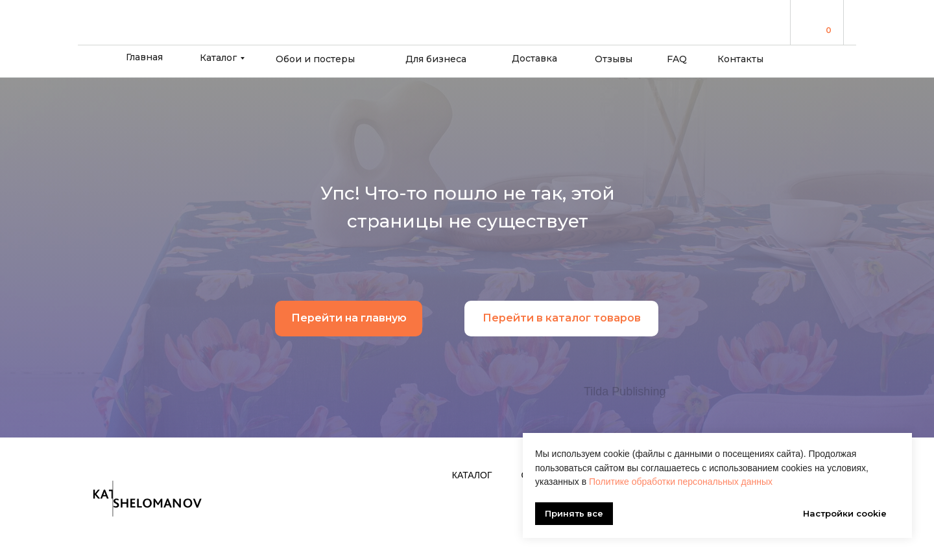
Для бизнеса (436, 59)
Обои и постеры (315, 59)
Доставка (534, 58)
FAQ (677, 59)
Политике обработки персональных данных (681, 482)
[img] (811, 22)
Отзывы (614, 59)
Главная (144, 57)
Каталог (218, 58)
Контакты (740, 59)
